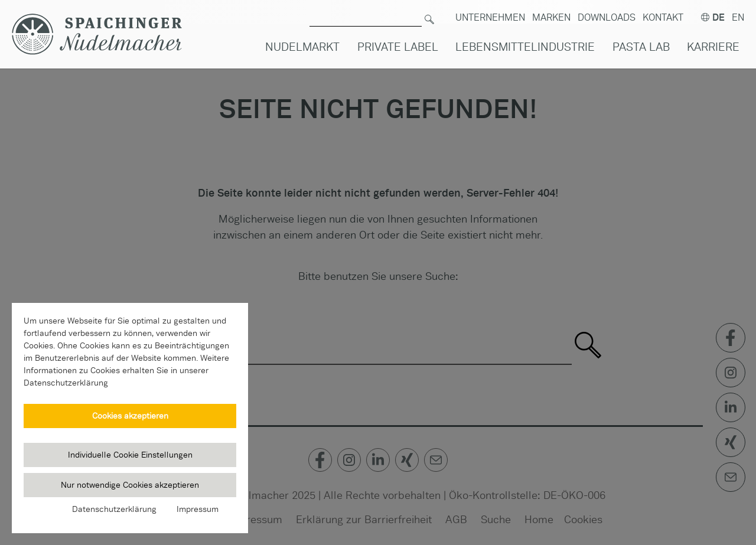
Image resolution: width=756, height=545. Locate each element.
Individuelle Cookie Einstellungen (130, 455)
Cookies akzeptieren (130, 416)
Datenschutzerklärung (114, 509)
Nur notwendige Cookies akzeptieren (130, 485)
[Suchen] (429, 12)
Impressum (198, 509)
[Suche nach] (366, 12)
